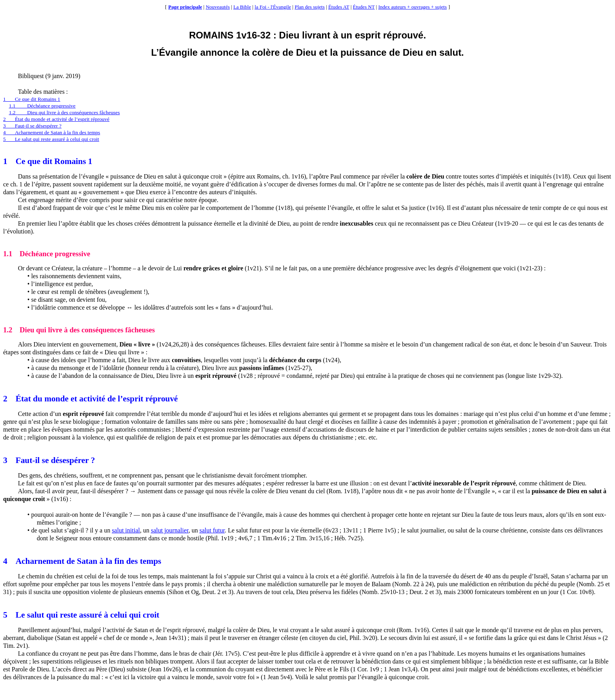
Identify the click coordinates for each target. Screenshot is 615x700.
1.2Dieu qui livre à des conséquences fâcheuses (65, 112)
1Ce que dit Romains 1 (32, 99)
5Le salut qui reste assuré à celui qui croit (51, 139)
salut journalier (170, 530)
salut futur (212, 530)
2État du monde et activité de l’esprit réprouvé (56, 119)
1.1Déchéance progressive (42, 106)
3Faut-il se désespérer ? (32, 126)
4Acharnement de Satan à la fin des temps (52, 132)
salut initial (126, 530)
